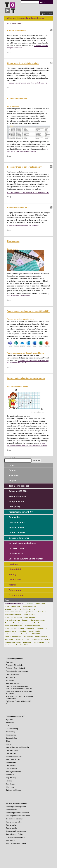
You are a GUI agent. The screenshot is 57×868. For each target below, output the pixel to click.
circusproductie (11, 609)
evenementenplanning (14, 626)
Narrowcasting (11, 735)
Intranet (9, 744)
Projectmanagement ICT (21, 512)
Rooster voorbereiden (14, 822)
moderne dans (24, 634)
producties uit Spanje (14, 617)
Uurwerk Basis (16, 554)
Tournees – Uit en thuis (14, 665)
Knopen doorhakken (16, 31)
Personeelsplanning (13, 759)
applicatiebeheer (30, 606)
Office (8, 741)
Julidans (30, 604)
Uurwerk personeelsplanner (23, 543)
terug (9, 52)
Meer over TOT (16, 476)
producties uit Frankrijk (41, 639)
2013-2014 (24, 645)
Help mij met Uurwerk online (16, 843)
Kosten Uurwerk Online (14, 834)
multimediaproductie (13, 615)
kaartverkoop (30, 617)
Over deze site (16, 595)
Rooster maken (11, 825)
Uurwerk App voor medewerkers (17, 813)
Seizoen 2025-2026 (18, 491)
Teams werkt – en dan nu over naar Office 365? (28, 311)
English (13, 481)
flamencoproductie (38, 620)
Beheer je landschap (19, 538)
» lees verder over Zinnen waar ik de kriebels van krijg (27, 83)
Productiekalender (18, 496)
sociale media (34, 631)
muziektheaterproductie (14, 612)
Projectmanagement (13, 750)
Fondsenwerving (12, 729)
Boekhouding (11, 732)
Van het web (15, 580)
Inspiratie (14, 564)
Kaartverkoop (13, 241)
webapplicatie (11, 634)
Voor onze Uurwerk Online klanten (26, 559)
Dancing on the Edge (13, 637)
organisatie (28, 637)
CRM (28, 639)
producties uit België (28, 609)
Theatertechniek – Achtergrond (17, 671)
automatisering (30, 615)
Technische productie (20, 486)
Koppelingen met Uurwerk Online (18, 816)
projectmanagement (13, 606)
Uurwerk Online (17, 548)
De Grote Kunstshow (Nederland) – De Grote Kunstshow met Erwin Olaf (19, 687)
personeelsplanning (32, 626)
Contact (13, 470)
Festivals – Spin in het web (16, 668)
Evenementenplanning (17, 98)
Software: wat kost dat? (18, 208)
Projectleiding (11, 778)
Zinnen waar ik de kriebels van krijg (23, 63)
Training (9, 781)
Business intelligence (13, 790)
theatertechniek (11, 645)
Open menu (47, 13)
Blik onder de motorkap (14, 819)
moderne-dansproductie (14, 604)
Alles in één (10, 787)
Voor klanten (10, 840)
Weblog (13, 574)
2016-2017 (27, 642)
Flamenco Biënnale (13, 623)
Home (12, 465)
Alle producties (17, 502)
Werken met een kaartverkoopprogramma (26, 378)
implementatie (42, 628)
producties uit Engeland (15, 628)
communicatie (11, 631)
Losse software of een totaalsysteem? (24, 167)
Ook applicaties (17, 522)
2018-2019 (36, 634)
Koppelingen (10, 784)
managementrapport (13, 642)
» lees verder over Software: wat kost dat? (23, 226)
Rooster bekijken (12, 828)
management (41, 604)
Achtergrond (15, 590)
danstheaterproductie (42, 642)
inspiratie (30, 628)
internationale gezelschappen (17, 620)
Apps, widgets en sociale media (17, 747)
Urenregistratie (11, 762)
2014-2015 (19, 639)
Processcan (10, 775)
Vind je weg (15, 507)
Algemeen (9, 662)
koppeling (22, 631)
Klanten (13, 585)
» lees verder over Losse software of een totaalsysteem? (28, 192)
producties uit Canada (31, 623)
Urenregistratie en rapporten (16, 831)
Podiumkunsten (17, 528)
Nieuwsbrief (15, 569)
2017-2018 (9, 639)
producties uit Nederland (36, 612)
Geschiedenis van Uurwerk (16, 837)
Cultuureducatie (17, 533)
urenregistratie (41, 637)
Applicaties (15, 517)
